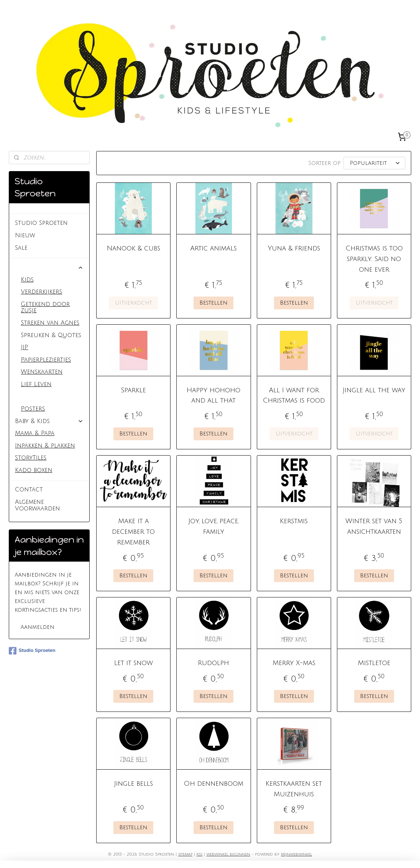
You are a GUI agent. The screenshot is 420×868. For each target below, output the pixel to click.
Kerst (29, 397)
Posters (33, 409)
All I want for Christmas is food (294, 395)
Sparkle (134, 390)
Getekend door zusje (45, 307)
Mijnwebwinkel (297, 854)
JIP (25, 347)
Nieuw (25, 235)
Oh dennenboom (214, 784)
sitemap (185, 854)
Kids (27, 280)
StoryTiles (31, 458)
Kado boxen (34, 470)
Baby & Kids (49, 421)
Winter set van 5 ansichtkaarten (374, 526)
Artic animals (214, 248)
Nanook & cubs (134, 248)
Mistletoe (374, 663)
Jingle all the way (374, 390)
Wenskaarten (42, 372)
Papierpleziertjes (46, 360)
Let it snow (134, 663)
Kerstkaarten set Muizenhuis (294, 789)
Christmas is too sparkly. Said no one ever (374, 259)
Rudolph (214, 663)
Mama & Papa (35, 433)
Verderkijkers (42, 292)
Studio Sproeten (41, 223)
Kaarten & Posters (49, 267)
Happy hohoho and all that (214, 395)
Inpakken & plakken (45, 446)
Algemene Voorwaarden (37, 505)
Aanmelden (37, 627)
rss (199, 854)
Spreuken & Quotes (51, 335)
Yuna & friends (294, 248)
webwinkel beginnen (228, 854)
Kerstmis (294, 521)
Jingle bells (134, 784)
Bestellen (214, 303)
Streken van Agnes (50, 323)
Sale (21, 248)
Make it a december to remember (134, 532)
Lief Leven (36, 384)
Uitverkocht (134, 303)
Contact (29, 490)
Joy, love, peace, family (214, 526)
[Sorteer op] (374, 163)
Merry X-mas (294, 663)
